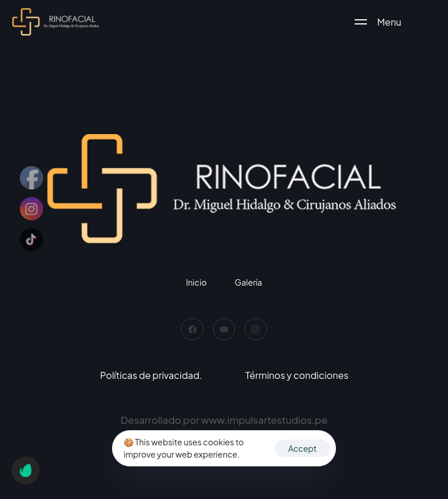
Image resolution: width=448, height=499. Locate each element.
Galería (248, 282)
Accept (302, 448)
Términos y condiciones (297, 375)
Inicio (197, 282)
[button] (26, 470)
